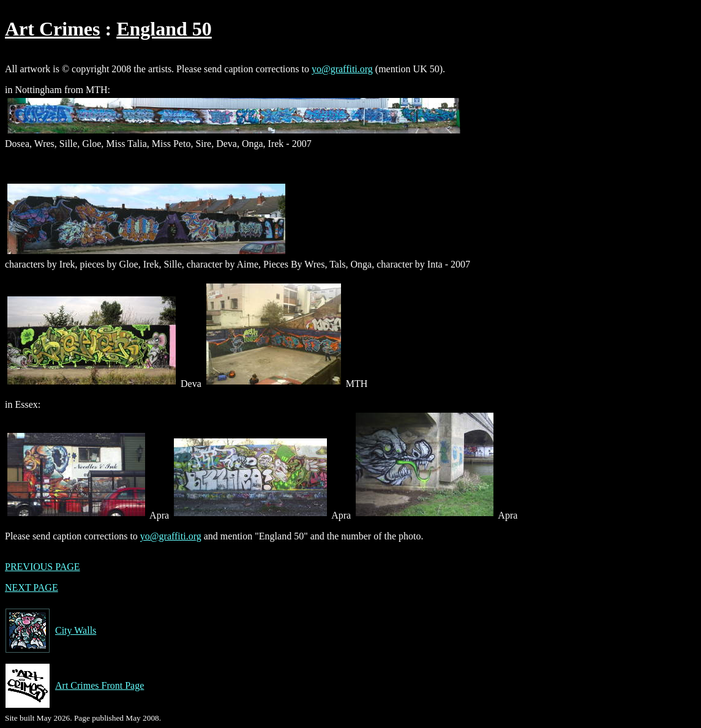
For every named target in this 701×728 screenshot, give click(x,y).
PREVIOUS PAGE (43, 567)
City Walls (51, 631)
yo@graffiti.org (342, 69)
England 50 (164, 29)
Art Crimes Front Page (74, 686)
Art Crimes (52, 29)
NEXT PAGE (32, 587)
